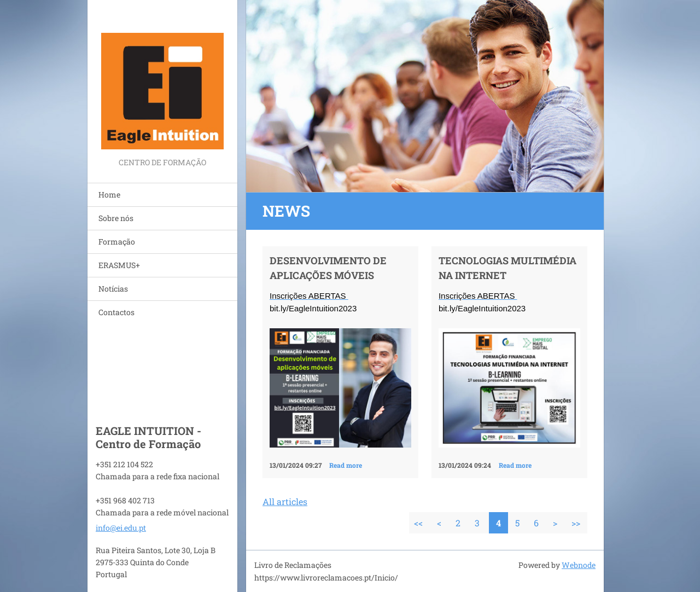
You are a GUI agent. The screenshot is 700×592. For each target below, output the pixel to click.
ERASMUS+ (119, 265)
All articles (285, 501)
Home (109, 195)
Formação (117, 242)
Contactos (116, 312)
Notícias (113, 289)
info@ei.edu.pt (121, 528)
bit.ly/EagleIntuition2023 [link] (313, 308)
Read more (346, 465)
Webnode (579, 565)
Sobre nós (116, 218)
